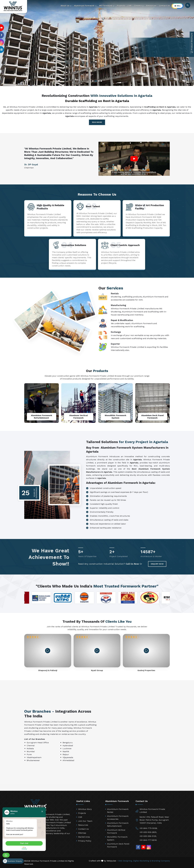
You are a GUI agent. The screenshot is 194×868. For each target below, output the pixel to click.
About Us (66, 6)
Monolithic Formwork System (117, 838)
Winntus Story (85, 809)
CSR (130, 6)
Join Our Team (85, 821)
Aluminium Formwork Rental (118, 811)
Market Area (84, 837)
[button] (168, 401)
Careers (139, 6)
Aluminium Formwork (85, 6)
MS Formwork (107, 6)
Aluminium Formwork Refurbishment (118, 824)
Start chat (24, 843)
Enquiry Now (157, 564)
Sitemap (82, 833)
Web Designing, (125, 861)
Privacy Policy (85, 841)
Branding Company (161, 861)
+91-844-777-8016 (148, 840)
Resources (151, 6)
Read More (97, 122)
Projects (121, 6)
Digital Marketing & (142, 861)
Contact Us (165, 6)
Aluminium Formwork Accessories (118, 818)
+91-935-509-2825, (148, 832)
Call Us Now (132, 564)
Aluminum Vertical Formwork (116, 831)
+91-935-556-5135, (148, 836)
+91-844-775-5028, (148, 828)
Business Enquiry (12, 861)
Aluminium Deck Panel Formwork (118, 845)
